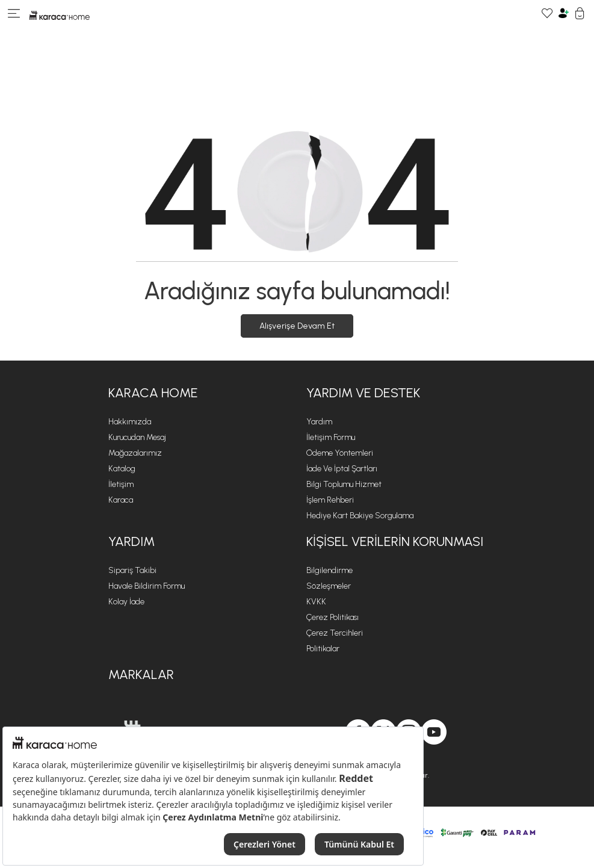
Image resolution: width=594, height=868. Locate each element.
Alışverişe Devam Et (297, 326)
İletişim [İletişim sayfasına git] (121, 484)
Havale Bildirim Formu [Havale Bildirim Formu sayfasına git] (147, 586)
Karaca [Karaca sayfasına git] (121, 500)
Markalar (141, 674)
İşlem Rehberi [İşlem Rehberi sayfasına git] (330, 500)
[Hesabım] (564, 15)
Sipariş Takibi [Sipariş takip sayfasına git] (132, 570)
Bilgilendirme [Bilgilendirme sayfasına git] (329, 570)
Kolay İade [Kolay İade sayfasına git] (126, 602)
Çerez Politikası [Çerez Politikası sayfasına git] (333, 617)
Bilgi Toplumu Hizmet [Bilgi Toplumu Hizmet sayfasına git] (344, 484)
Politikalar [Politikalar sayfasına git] (323, 649)
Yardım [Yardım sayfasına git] (319, 422)
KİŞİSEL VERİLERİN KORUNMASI (395, 541)
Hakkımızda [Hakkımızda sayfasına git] (130, 422)
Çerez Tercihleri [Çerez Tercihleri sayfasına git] (335, 633)
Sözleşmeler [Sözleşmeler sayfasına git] (329, 586)
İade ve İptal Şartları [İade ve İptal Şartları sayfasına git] (342, 469)
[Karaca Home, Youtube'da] (434, 732)
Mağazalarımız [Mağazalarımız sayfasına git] (135, 453)
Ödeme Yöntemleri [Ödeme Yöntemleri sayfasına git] (340, 453)
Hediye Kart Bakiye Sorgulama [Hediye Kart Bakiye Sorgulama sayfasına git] (360, 516)
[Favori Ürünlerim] (547, 15)
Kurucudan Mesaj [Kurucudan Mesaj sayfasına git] (137, 437)
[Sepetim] (580, 15)
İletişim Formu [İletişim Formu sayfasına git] (331, 437)
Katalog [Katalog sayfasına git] (122, 469)
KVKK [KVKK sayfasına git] (316, 602)
